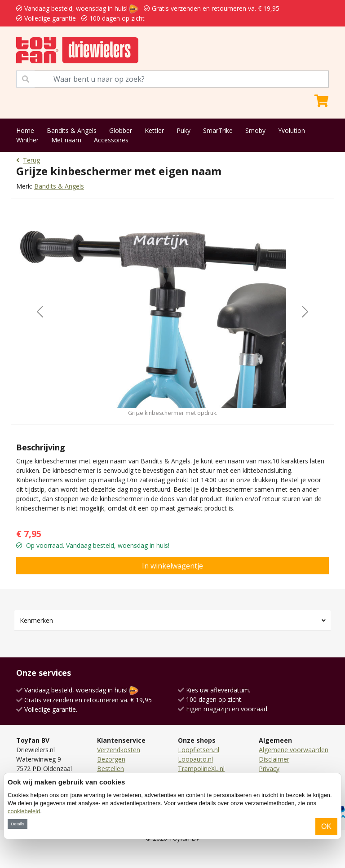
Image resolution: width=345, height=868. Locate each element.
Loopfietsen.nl (199, 750)
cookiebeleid (24, 811)
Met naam (66, 140)
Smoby (255, 130)
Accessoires (111, 140)
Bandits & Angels (72, 130)
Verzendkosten (119, 750)
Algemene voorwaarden (294, 750)
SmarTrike (218, 130)
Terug (28, 160)
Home (25, 130)
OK (326, 826)
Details (17, 824)
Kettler (154, 130)
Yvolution (292, 130)
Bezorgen (111, 759)
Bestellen (111, 769)
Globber (121, 130)
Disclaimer (274, 759)
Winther (27, 140)
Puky (184, 130)
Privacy (269, 769)
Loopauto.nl (195, 759)
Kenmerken (36, 620)
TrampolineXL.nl (201, 769)
